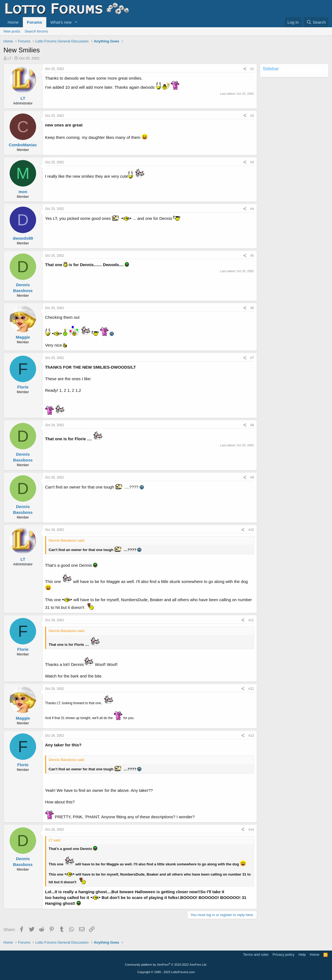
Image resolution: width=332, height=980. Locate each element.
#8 (252, 425)
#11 (251, 620)
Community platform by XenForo (166, 965)
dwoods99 (23, 238)
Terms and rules (256, 955)
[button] (76, 22)
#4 (252, 209)
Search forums (36, 31)
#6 (252, 308)
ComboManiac (23, 145)
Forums (35, 22)
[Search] (316, 22)
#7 (252, 358)
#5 (252, 256)
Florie (23, 387)
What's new (61, 22)
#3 (252, 162)
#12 (251, 689)
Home (13, 22)
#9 (252, 477)
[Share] (245, 69)
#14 (251, 830)
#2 (252, 116)
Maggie (23, 337)
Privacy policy (283, 955)
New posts (12, 31)
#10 (251, 530)
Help (302, 955)
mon (23, 192)
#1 (252, 69)
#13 (251, 736)
